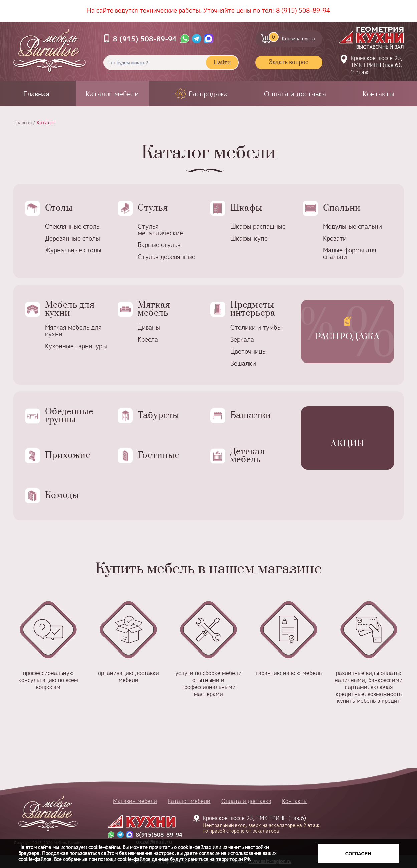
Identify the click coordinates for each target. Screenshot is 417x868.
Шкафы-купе (249, 238)
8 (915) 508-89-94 (303, 11)
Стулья (153, 208)
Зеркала (242, 340)
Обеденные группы (69, 416)
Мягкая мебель (154, 309)
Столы (59, 208)
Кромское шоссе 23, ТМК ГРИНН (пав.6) (258, 824)
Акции (348, 444)
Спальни (342, 208)
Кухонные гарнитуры (76, 346)
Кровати (335, 238)
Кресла (148, 340)
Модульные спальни (352, 226)
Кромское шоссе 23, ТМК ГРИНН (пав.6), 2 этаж (377, 65)
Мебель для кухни (70, 309)
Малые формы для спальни (350, 253)
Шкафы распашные (258, 226)
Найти (222, 63)
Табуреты (158, 415)
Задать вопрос (289, 62)
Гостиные (158, 456)
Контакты (378, 94)
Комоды (62, 496)
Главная (36, 94)
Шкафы (247, 208)
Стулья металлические (160, 230)
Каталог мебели (112, 94)
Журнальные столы (73, 250)
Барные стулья (159, 245)
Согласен (358, 854)
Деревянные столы (73, 238)
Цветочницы (249, 352)
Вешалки (243, 363)
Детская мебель (248, 456)
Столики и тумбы (256, 328)
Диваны (149, 328)
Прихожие (68, 456)
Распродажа (208, 94)
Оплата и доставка (295, 94)
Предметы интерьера (253, 309)
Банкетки (251, 415)
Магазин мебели (135, 801)
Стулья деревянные (166, 257)
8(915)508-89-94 (159, 835)
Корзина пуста (292, 37)
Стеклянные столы (73, 226)
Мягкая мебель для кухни (73, 331)
